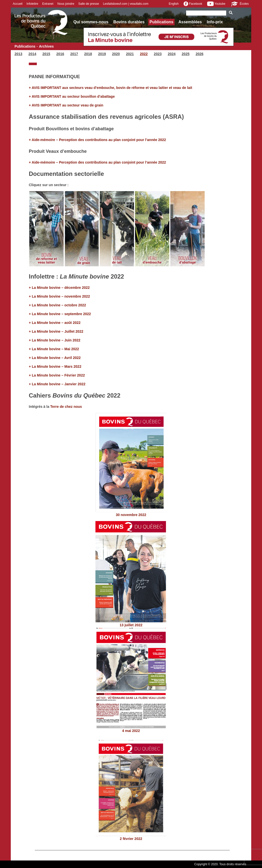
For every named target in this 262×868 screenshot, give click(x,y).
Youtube (216, 4)
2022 (144, 54)
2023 (158, 54)
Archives (46, 46)
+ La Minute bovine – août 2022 (55, 323)
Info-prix (215, 22)
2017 (74, 54)
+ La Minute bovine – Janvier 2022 (57, 384)
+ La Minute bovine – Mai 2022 (54, 349)
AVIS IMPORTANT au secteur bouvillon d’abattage (73, 96)
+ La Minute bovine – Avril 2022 (55, 358)
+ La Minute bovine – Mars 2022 (55, 366)
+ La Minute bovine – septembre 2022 (60, 314)
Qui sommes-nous (91, 22)
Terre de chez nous (66, 407)
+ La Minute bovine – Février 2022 (57, 375)
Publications (161, 22)
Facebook (193, 4)
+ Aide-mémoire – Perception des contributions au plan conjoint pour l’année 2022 (97, 140)
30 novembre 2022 (131, 515)
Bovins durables (129, 22)
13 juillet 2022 (131, 625)
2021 (130, 54)
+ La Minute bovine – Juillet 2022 (56, 331)
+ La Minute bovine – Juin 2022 (55, 340)
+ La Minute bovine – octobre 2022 (57, 305)
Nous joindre (66, 4)
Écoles (240, 4)
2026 (200, 54)
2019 (102, 54)
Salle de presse (89, 4)
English (174, 4)
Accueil (18, 4)
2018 (88, 54)
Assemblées (190, 22)
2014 (32, 54)
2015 (46, 54)
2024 (172, 54)
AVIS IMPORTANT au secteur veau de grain (68, 105)
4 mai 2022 (131, 731)
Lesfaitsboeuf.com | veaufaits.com (126, 4)
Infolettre (32, 4)
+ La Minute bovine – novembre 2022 (59, 296)
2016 (60, 54)
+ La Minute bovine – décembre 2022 (59, 288)
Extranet (48, 4)
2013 (18, 54)
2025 (185, 54)
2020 (116, 54)
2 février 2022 (131, 839)
